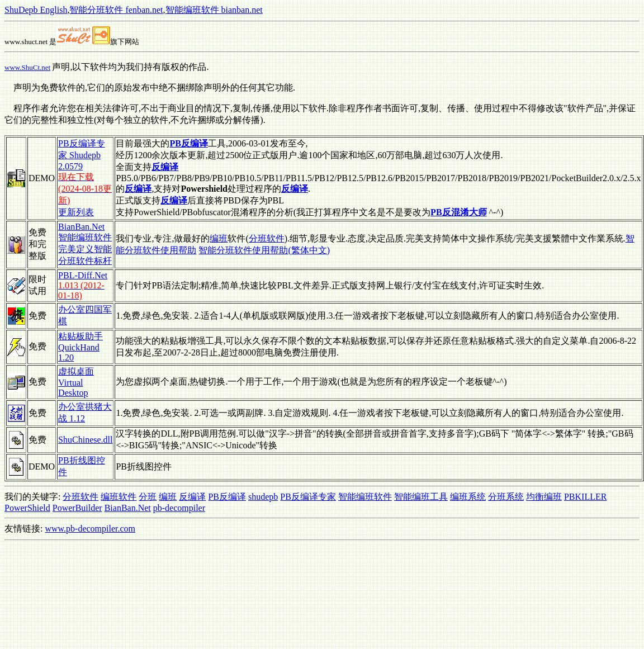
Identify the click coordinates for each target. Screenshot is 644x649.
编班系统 (468, 497)
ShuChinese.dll (85, 440)
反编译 (192, 497)
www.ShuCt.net (27, 67)
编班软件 (119, 497)
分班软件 (267, 238)
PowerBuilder (77, 508)
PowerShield (27, 508)
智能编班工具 (421, 497)
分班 (148, 497)
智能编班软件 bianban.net (214, 10)
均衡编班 (544, 497)
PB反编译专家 (308, 497)
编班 (219, 238)
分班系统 (506, 497)
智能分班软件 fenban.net (116, 10)
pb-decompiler (179, 508)
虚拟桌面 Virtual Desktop (76, 382)
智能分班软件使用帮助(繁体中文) (264, 250)
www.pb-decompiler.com (90, 529)
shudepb (263, 497)
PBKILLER (585, 497)
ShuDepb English (36, 10)
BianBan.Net (128, 508)
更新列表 (76, 212)
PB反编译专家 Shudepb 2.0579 (82, 155)
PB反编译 (227, 497)
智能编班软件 (365, 497)
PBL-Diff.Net (83, 275)
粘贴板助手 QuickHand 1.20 (80, 347)
